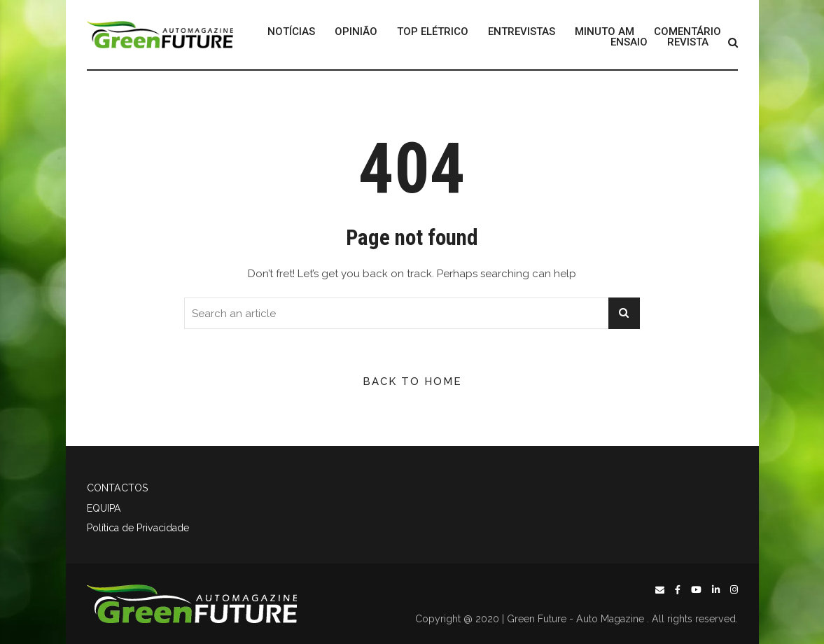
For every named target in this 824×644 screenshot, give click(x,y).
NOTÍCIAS (291, 32)
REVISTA (688, 42)
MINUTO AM (605, 32)
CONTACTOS (117, 488)
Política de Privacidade (138, 528)
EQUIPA (104, 508)
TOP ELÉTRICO (433, 32)
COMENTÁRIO (687, 32)
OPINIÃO (356, 32)
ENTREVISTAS (522, 32)
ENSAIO (629, 42)
